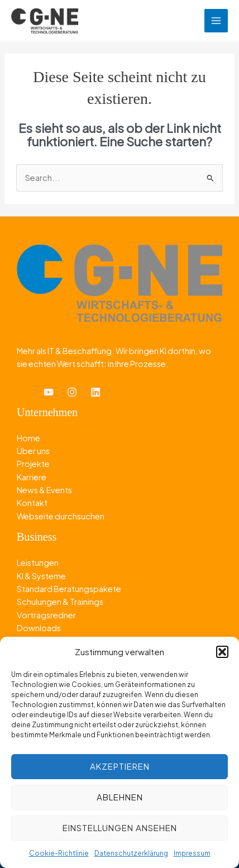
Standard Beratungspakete (69, 589)
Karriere (32, 477)
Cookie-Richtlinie (59, 853)
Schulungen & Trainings (60, 602)
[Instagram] (72, 392)
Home (28, 438)
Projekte (33, 464)
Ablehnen (120, 797)
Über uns (33, 451)
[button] (222, 652)
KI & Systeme (41, 576)
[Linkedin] (95, 392)
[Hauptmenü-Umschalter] (216, 21)
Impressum (192, 853)
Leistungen (38, 562)
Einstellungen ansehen (120, 828)
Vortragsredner (46, 615)
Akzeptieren (120, 766)
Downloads (39, 628)
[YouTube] (49, 392)
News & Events (44, 490)
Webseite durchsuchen (61, 516)
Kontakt (32, 503)
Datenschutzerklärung (131, 853)
